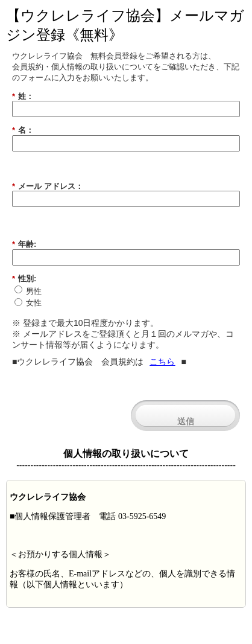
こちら (162, 362)
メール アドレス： (48, 187)
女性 (34, 303)
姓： (23, 97)
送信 (186, 421)
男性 (34, 291)
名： (23, 130)
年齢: (24, 244)
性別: (24, 279)
